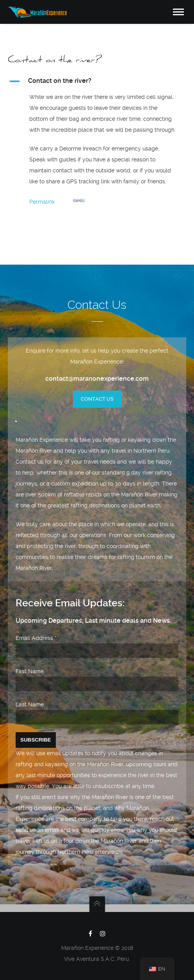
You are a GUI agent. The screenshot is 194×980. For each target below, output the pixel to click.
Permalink (57, 200)
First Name (30, 671)
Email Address (36, 638)
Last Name (30, 704)
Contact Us (97, 399)
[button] (97, 81)
